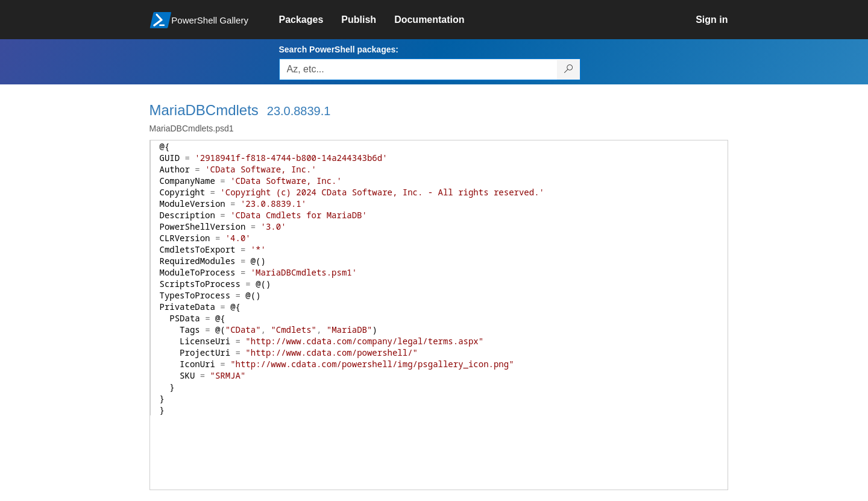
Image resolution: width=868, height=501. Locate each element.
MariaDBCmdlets (204, 110)
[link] (310, 20)
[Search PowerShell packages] (569, 69)
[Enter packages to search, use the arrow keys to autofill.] (418, 69)
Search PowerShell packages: (339, 49)
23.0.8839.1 (299, 111)
